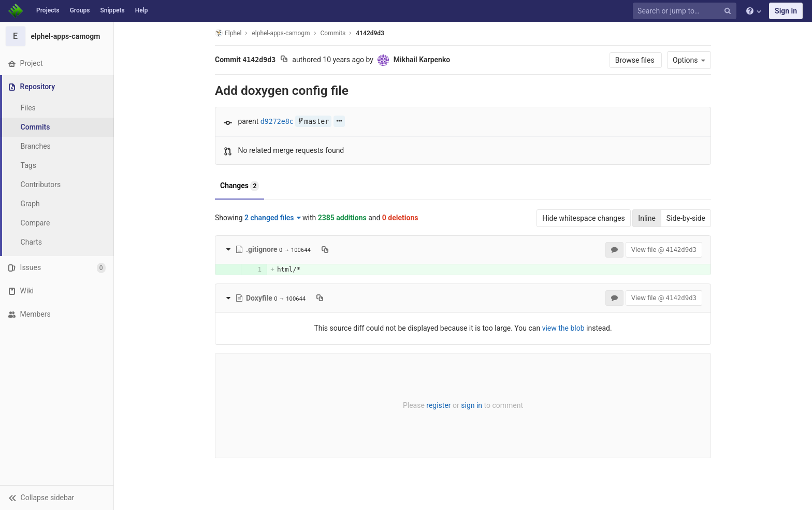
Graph (30, 204)
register (438, 405)
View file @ (664, 250)
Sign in (786, 11)
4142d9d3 (370, 33)
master (313, 122)
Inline (647, 218)
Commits (35, 127)
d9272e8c (277, 122)
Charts (31, 242)
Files (28, 108)
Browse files (636, 60)
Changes (240, 186)
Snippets (112, 10)
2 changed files (273, 218)
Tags (28, 165)
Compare (35, 223)
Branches (36, 146)
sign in (472, 405)
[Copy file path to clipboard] (325, 249)
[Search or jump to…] (686, 11)
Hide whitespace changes (584, 218)
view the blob (563, 328)
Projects (48, 10)
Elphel (228, 33)
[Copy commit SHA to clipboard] (284, 60)
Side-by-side (686, 218)
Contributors (41, 185)
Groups (80, 10)
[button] (57, 498)
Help (142, 10)
